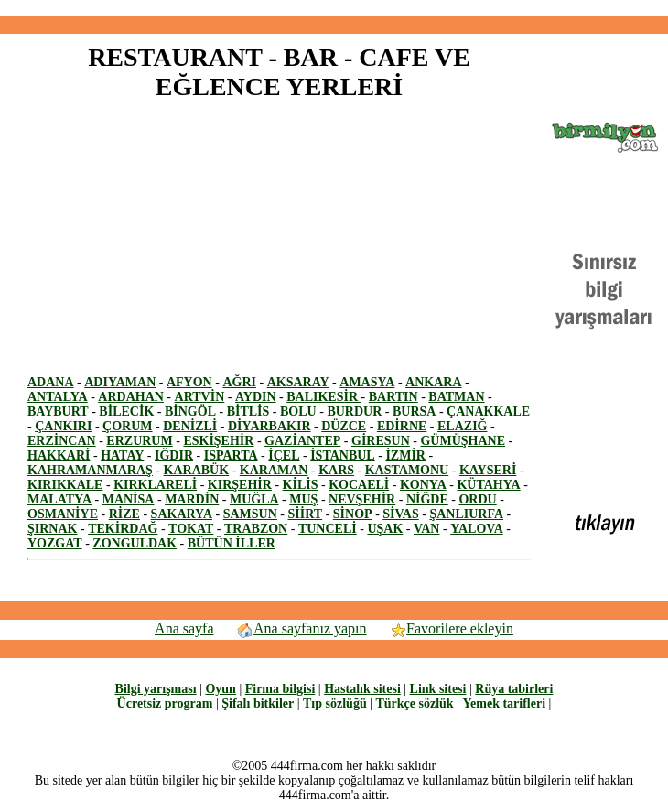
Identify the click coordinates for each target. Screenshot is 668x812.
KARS (336, 470)
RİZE (124, 514)
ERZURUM (139, 441)
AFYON (189, 382)
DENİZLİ (190, 426)
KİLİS (301, 485)
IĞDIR (174, 455)
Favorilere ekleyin (451, 628)
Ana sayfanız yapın (302, 628)
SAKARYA (182, 514)
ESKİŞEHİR (218, 441)
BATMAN (456, 397)
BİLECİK (126, 411)
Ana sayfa (184, 628)
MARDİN (192, 499)
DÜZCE (344, 426)
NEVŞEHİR (362, 499)
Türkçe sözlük (414, 704)
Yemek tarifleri (504, 704)
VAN (427, 529)
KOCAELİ (359, 485)
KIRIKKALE (65, 485)
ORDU (477, 499)
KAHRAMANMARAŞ (90, 470)
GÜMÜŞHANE (463, 441)
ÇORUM (127, 426)
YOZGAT (55, 543)
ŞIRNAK (52, 529)
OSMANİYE (63, 514)
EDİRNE (402, 426)
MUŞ (303, 499)
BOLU (298, 411)
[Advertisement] (181, 247)
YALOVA (477, 529)
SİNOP (353, 514)
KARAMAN (274, 470)
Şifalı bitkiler (258, 704)
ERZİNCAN (62, 441)
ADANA (51, 382)
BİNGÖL (190, 411)
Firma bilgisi (280, 689)
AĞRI (239, 382)
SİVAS (400, 514)
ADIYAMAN (120, 382)
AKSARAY (298, 382)
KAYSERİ (488, 470)
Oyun (220, 689)
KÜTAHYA (488, 485)
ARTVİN (200, 397)
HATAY (122, 455)
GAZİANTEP (302, 441)
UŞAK (385, 529)
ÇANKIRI (63, 426)
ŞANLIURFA (466, 514)
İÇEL (284, 455)
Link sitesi (438, 689)
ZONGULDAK (135, 543)
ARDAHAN (131, 397)
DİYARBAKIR (269, 426)
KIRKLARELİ (155, 485)
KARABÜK (197, 470)
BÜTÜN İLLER (232, 543)
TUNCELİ (328, 529)
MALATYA (59, 499)
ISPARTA (231, 455)
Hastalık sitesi (362, 689)
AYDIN (256, 397)
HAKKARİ (59, 455)
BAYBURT (58, 411)
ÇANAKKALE (488, 411)
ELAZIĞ (462, 426)
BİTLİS (248, 411)
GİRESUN (381, 441)
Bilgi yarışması (156, 689)
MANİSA (129, 499)
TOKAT (191, 529)
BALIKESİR (323, 397)
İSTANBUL (343, 455)
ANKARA (433, 382)
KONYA (423, 485)
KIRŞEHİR (240, 485)
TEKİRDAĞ (123, 529)
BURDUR (354, 411)
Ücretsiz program (165, 704)
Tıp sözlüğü (335, 704)
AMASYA (367, 382)
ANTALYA (58, 397)
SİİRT (306, 514)
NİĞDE (427, 499)
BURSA (414, 411)
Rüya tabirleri (514, 689)
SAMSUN (250, 514)
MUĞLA (254, 499)
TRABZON (256, 529)
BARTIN (393, 397)
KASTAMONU (407, 470)
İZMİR (405, 455)
